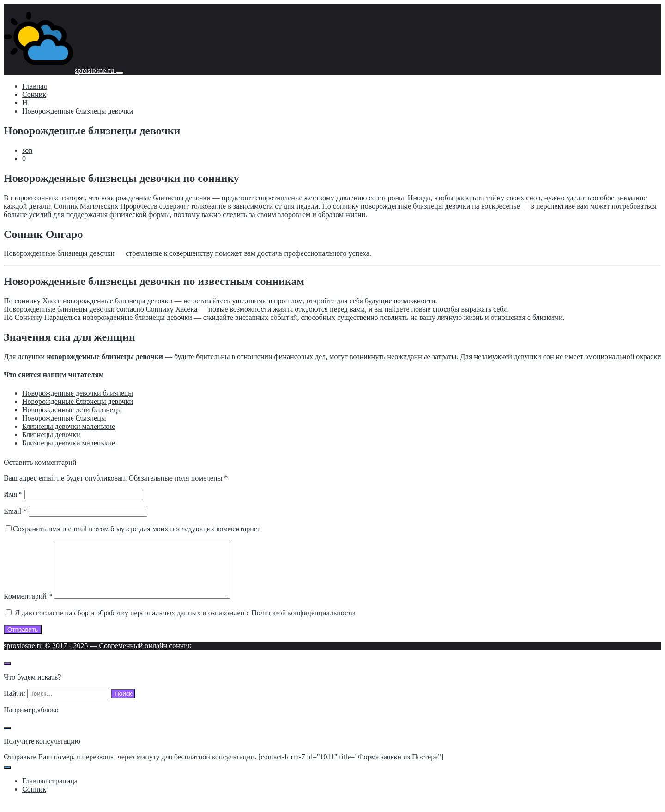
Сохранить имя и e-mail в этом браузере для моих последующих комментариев (137, 529)
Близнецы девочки (51, 435)
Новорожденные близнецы (64, 418)
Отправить (23, 641)
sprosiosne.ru (95, 70)
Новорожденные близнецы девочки (78, 401)
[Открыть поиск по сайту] (7, 675)
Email (15, 511)
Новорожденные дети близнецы (72, 410)
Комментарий (28, 607)
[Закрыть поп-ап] (7, 739)
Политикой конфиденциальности (303, 624)
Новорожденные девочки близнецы (78, 393)
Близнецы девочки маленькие (69, 426)
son (27, 150)
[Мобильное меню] (120, 73)
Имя (13, 494)
